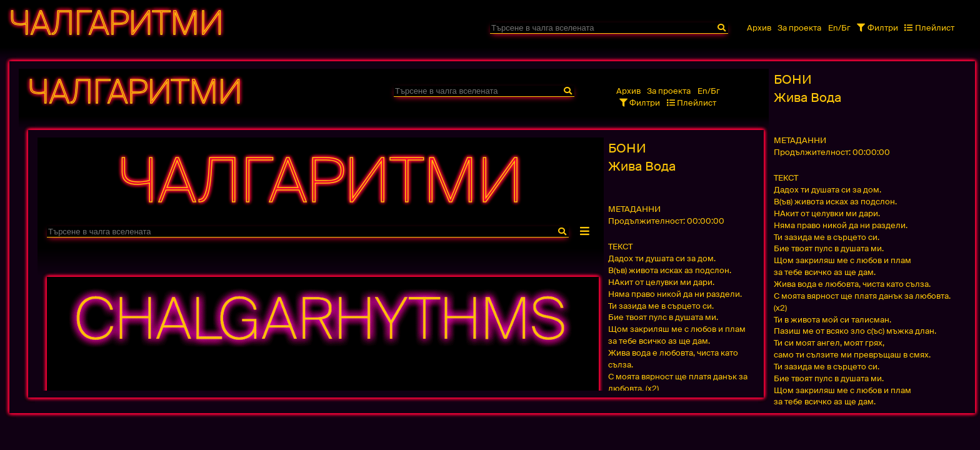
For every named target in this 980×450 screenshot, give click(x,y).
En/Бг (839, 28)
